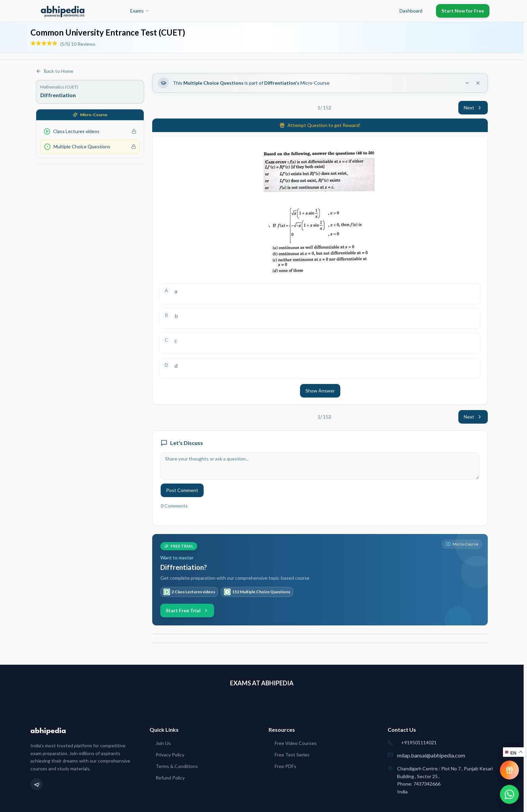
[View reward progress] (509, 770)
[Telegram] (37, 784)
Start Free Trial (187, 610)
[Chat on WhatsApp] (509, 794)
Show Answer (320, 391)
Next (473, 108)
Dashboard (411, 11)
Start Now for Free (463, 11)
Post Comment (182, 490)
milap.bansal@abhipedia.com (431, 755)
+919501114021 (419, 742)
